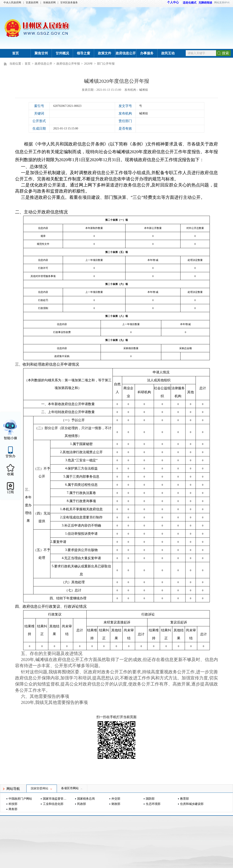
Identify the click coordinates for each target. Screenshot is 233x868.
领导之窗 (83, 53)
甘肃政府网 (32, 3)
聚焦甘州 (41, 53)
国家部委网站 (42, 788)
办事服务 (147, 53)
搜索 (225, 53)
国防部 (150, 799)
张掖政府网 (49, 3)
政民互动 (168, 53)
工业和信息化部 (53, 804)
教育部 (184, 799)
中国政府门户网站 (20, 799)
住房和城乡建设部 (192, 804)
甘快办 (10, 456)
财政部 (116, 804)
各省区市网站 (72, 788)
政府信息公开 (126, 53)
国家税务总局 (86, 799)
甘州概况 (62, 53)
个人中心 (173, 2)
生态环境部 (153, 804)
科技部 (13, 804)
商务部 (13, 809)
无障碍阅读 (205, 3)
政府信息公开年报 (68, 64)
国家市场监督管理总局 (55, 799)
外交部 (116, 799)
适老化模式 (188, 3)
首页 (15, 53)
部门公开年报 (106, 64)
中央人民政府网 (12, 3)
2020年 (88, 64)
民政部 (82, 804)
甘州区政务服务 (69, 3)
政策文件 (105, 53)
